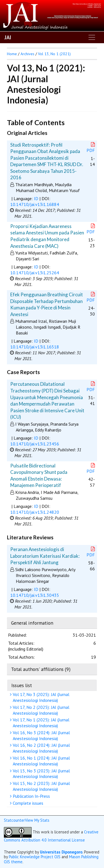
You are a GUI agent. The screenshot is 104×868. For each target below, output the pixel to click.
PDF (91, 148)
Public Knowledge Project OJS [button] (35, 857)
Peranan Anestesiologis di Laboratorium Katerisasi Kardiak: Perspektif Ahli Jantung (45, 556)
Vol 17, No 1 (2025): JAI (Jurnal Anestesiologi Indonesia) (40, 723)
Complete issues (27, 803)
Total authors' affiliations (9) (41, 669)
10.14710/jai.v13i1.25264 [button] (35, 273)
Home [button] (12, 54)
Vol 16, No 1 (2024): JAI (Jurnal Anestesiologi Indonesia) (41, 761)
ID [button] (36, 198)
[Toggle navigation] (92, 37)
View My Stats (37, 820)
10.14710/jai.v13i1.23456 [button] (35, 444)
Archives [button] (27, 54)
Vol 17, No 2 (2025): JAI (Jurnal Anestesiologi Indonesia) (40, 710)
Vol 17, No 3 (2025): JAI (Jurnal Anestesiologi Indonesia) (40, 697)
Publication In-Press (31, 796)
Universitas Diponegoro (61, 852)
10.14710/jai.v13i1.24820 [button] (35, 512)
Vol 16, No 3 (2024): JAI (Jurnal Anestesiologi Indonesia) (41, 735)
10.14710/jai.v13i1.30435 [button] (35, 595)
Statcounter (14, 820)
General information (32, 623)
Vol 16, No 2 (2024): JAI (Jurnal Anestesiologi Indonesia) (41, 748)
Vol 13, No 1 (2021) (54, 54)
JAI (8, 37)
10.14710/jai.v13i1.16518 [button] (35, 347)
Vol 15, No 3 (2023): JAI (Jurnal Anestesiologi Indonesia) (41, 774)
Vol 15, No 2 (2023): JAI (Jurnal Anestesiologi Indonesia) (41, 786)
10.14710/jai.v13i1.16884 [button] (35, 204)
